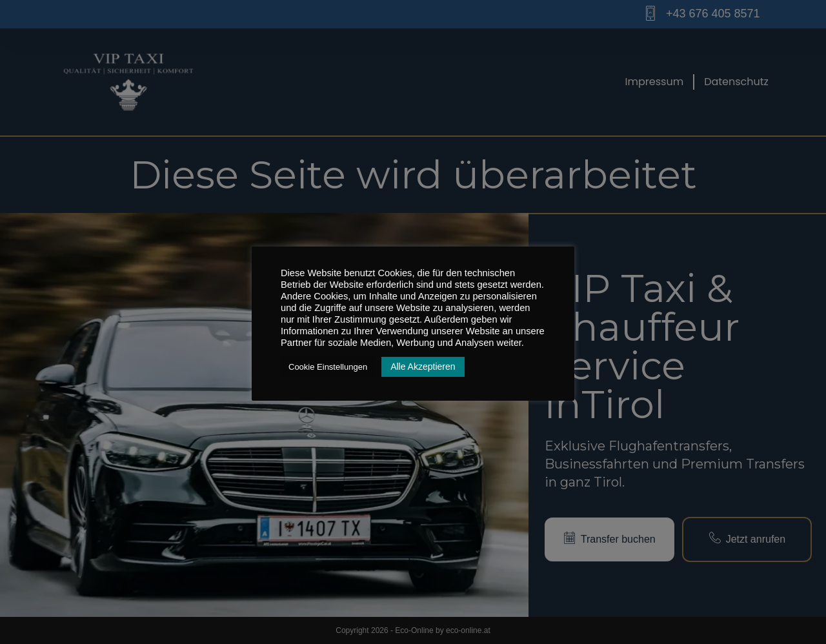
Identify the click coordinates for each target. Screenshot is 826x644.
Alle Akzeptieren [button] (423, 367)
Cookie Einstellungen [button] (328, 367)
